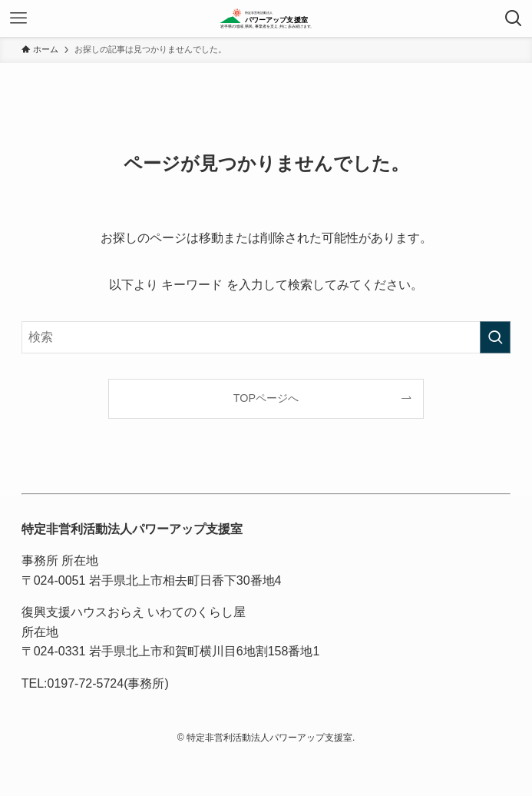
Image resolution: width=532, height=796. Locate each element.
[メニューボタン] (18, 18)
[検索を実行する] (495, 337)
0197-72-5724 (86, 683)
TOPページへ (266, 398)
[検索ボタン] (514, 18)
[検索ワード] (266, 337)
